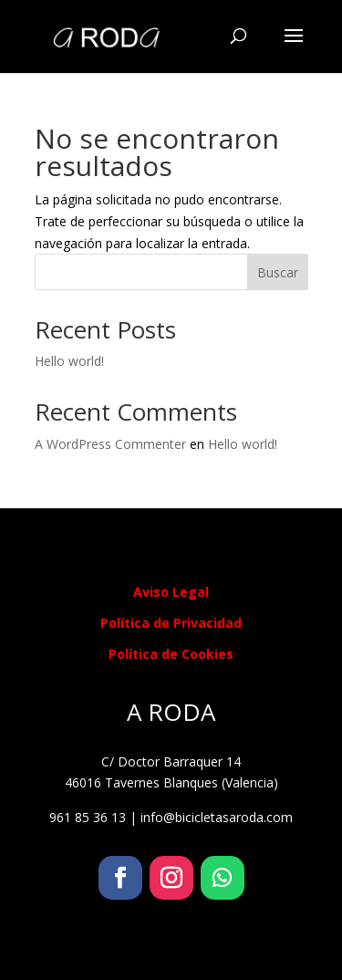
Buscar (278, 272)
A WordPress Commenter (110, 444)
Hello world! (69, 361)
